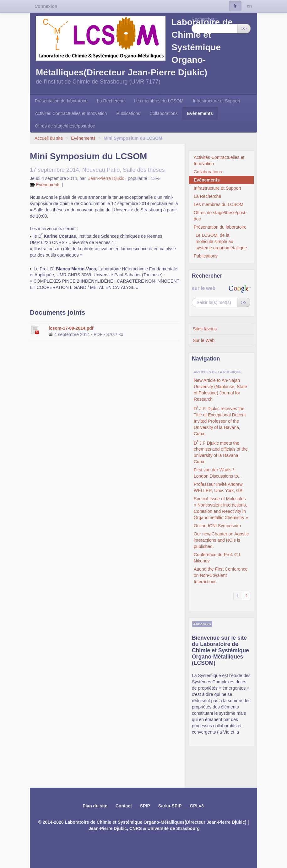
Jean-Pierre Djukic (107, 178)
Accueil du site (49, 138)
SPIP (145, 806)
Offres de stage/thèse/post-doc (65, 126)
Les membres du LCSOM (159, 101)
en (249, 6)
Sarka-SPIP (170, 806)
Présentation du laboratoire (61, 101)
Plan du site (95, 806)
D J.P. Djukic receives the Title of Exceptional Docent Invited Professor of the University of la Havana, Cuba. (220, 420)
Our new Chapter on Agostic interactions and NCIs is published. (221, 540)
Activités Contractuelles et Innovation (71, 113)
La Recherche (111, 101)
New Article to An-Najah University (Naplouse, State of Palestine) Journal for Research (220, 390)
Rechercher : (204, 19)
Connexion (46, 6)
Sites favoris (205, 329)
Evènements (200, 113)
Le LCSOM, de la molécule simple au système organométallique (221, 241)
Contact (124, 806)
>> (244, 29)
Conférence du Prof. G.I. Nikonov (218, 558)
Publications (128, 113)
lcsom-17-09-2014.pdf (71, 328)
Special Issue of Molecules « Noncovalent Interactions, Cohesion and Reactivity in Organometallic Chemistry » (221, 508)
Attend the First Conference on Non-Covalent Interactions (221, 575)
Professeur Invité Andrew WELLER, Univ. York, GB (218, 487)
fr (235, 6)
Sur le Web (204, 340)
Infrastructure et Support (217, 101)
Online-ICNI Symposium (217, 526)
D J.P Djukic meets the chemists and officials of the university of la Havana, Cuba (221, 452)
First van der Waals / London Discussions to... (218, 473)
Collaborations (164, 113)
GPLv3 (197, 806)
